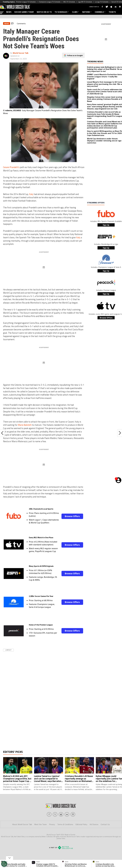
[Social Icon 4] (73, 824)
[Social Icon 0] (49, 824)
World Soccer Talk (21, 53)
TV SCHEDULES (62, 12)
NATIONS (87, 12)
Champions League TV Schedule (50, 2)
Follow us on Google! (75, 55)
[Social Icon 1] (55, 824)
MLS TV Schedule (69, 2)
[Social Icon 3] (67, 824)
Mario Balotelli (25, 425)
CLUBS (76, 12)
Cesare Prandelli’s (11, 167)
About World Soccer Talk (22, 834)
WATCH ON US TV (44, 12)
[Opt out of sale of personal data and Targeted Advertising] (4, 864)
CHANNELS (100, 12)
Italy (31, 194)
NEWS (9, 12)
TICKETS (112, 12)
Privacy (52, 834)
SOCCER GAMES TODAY (24, 12)
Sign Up (106, 225)
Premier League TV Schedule (26, 2)
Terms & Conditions (65, 834)
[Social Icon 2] (61, 824)
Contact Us (105, 834)
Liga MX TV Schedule (85, 2)
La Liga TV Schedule (102, 2)
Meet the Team (40, 834)
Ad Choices (94, 834)
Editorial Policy (81, 834)
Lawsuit (8, 650)
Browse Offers (72, 516)
